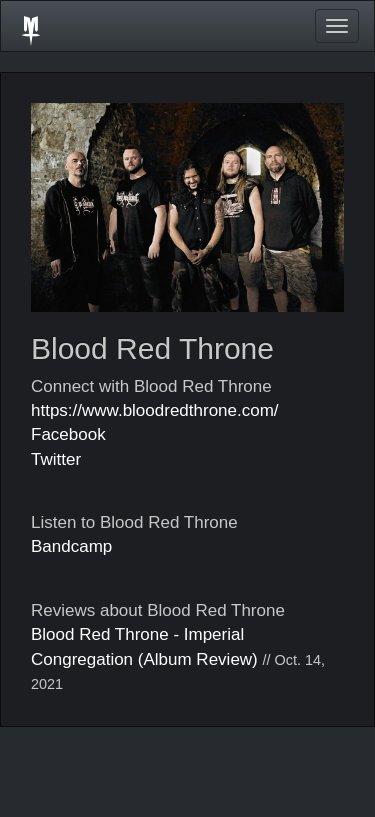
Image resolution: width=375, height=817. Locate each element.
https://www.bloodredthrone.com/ (155, 410)
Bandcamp (71, 546)
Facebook (68, 434)
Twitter (56, 459)
